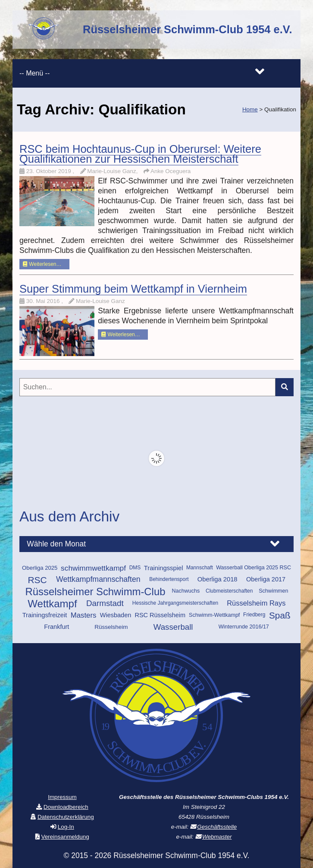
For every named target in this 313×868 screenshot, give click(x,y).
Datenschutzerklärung (66, 817)
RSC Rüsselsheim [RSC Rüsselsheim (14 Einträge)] (160, 615)
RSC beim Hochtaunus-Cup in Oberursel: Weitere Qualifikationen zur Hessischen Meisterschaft (140, 154)
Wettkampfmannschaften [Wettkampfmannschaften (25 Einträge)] (98, 579)
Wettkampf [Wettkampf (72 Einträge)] (52, 604)
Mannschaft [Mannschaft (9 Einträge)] (200, 568)
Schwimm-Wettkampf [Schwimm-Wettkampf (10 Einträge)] (214, 615)
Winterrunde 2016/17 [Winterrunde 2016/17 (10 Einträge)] (244, 627)
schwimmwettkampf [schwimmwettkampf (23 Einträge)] (93, 568)
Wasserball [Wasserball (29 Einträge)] (173, 627)
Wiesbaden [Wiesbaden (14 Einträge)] (116, 615)
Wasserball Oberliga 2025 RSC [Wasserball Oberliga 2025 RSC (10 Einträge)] (254, 568)
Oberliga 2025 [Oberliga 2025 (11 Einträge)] (40, 568)
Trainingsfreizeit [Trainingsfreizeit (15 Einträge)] (45, 615)
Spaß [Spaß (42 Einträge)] (280, 615)
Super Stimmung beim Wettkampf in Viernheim (133, 289)
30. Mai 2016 (44, 301)
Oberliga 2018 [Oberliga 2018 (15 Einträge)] (218, 579)
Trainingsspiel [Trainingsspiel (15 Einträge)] (164, 568)
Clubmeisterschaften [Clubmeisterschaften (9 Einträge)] (229, 591)
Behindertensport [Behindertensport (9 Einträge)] (169, 579)
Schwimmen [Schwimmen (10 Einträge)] (273, 591)
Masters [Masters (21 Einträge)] (84, 615)
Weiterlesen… (42, 264)
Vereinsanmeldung (65, 837)
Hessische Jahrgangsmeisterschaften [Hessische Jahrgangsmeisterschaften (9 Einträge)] (175, 603)
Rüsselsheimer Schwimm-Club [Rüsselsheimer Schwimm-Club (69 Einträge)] (95, 592)
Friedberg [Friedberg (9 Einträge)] (254, 615)
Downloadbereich (66, 807)
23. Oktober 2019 (50, 171)
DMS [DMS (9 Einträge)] (135, 568)
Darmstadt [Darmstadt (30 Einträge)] (105, 603)
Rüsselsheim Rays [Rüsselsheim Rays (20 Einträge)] (256, 603)
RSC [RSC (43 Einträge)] (37, 580)
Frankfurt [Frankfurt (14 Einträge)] (56, 627)
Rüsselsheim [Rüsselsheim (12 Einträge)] (111, 627)
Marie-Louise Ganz (100, 301)
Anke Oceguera (171, 171)
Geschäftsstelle (217, 827)
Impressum (62, 797)
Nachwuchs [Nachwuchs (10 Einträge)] (186, 591)
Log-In (66, 827)
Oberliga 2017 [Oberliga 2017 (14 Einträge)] (266, 579)
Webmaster (217, 837)
